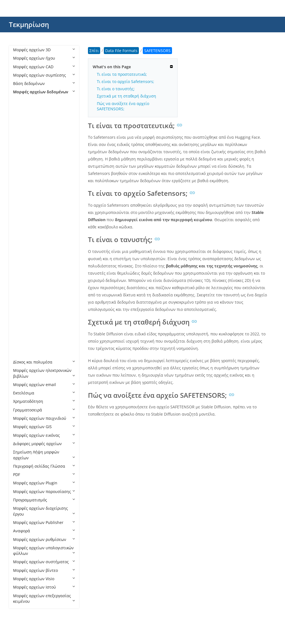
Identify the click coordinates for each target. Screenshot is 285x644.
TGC (22, 303)
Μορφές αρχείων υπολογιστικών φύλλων (44, 551)
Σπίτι (94, 51)
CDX (22, 134)
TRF (22, 320)
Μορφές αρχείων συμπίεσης (44, 75)
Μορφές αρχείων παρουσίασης (44, 491)
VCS (22, 337)
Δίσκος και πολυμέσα (44, 362)
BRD (23, 109)
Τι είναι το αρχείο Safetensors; (126, 81)
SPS (22, 286)
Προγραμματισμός (44, 500)
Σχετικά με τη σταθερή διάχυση (126, 96)
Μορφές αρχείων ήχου (44, 58)
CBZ (22, 117)
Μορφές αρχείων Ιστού (44, 587)
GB (21, 202)
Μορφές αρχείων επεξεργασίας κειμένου (44, 598)
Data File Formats (35, 100)
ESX (22, 185)
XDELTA (26, 354)
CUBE (24, 159)
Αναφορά (44, 531)
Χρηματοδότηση (44, 401)
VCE (22, 328)
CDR (23, 126)
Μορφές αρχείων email (44, 385)
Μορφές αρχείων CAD (44, 67)
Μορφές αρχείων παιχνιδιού (44, 418)
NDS (23, 252)
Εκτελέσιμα (44, 393)
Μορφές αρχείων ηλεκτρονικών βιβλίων (44, 373)
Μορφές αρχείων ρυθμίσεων (44, 539)
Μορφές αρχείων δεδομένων (44, 92)
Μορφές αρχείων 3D (44, 50)
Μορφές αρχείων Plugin (44, 483)
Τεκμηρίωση (29, 24)
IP (20, 236)
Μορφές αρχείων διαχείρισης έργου (44, 511)
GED (23, 210)
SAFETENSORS (32, 278)
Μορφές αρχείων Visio (44, 579)
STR (22, 295)
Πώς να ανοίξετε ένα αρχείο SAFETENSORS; (123, 106)
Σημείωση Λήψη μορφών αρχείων (44, 455)
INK (22, 219)
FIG (22, 193)
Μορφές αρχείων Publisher (44, 522)
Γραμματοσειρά (44, 410)
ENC (23, 176)
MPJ (22, 244)
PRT (22, 269)
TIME (23, 311)
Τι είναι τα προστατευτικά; (122, 74)
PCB (22, 261)
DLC (22, 168)
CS (21, 151)
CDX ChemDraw (33, 142)
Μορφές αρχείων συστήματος (44, 562)
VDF (22, 345)
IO (21, 227)
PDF (44, 475)
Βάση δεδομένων (44, 83)
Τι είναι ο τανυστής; (116, 89)
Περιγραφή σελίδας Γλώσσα (44, 466)
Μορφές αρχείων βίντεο (44, 570)
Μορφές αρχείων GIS (44, 427)
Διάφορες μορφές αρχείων (44, 444)
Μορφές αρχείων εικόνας (44, 435)
